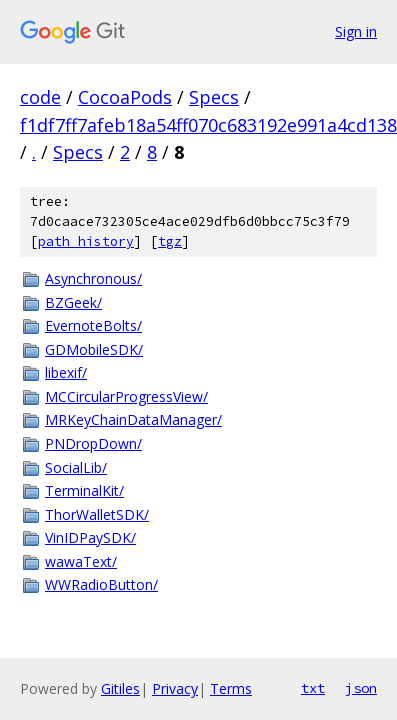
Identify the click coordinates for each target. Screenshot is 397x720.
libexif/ (66, 372)
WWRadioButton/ (101, 584)
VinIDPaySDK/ (90, 537)
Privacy (175, 688)
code (40, 97)
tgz (170, 241)
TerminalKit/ (84, 490)
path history (86, 241)
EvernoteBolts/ (93, 325)
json (361, 688)
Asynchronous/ (93, 278)
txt (313, 688)
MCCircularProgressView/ (126, 396)
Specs (214, 97)
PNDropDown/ (93, 443)
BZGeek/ (73, 302)
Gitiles (120, 688)
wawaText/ (81, 561)
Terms (231, 688)
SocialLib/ (76, 467)
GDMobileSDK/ (94, 349)
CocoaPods (125, 97)
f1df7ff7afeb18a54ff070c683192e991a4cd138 (208, 125)
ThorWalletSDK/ (97, 514)
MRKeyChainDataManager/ (133, 419)
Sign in (356, 31)
